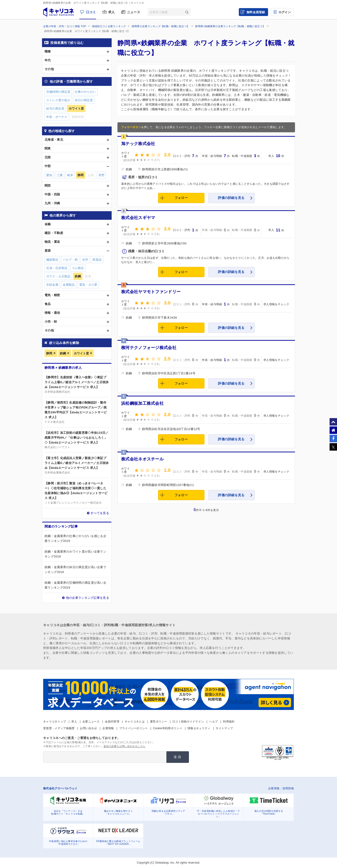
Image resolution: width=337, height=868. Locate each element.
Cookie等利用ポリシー (168, 728)
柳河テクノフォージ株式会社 (149, 348)
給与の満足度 (55, 108)
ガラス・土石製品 (58, 276)
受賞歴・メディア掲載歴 (59, 728)
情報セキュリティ (199, 728)
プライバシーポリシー (134, 728)
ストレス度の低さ (58, 100)
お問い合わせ (88, 728)
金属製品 (69, 285)
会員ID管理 (112, 722)
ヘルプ (213, 722)
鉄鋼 (63, 353)
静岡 (49, 353)
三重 (60, 175)
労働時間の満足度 (58, 92)
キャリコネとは (135, 722)
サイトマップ (224, 728)
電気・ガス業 (88, 285)
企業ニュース (91, 722)
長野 (101, 175)
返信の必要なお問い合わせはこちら (125, 746)
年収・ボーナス (57, 117)
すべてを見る (100, 513)
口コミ (91, 12)
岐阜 (70, 175)
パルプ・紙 (70, 260)
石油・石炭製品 (57, 268)
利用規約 (229, 722)
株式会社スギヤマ (138, 218)
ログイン (285, 12)
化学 (85, 260)
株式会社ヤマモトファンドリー (151, 292)
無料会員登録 (256, 12)
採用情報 (288, 788)
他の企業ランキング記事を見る (87, 598)
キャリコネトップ (55, 722)
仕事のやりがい (85, 92)
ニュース (134, 12)
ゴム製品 (78, 268)
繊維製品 (52, 260)
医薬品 (97, 260)
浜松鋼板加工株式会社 (142, 403)
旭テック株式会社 (138, 144)
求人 (112, 12)
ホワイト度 (81, 353)
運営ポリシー (159, 722)
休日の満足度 (84, 100)
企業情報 (108, 728)
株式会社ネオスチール (142, 459)
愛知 (49, 175)
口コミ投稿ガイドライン (188, 722)
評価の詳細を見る (231, 198)
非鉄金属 (52, 285)
